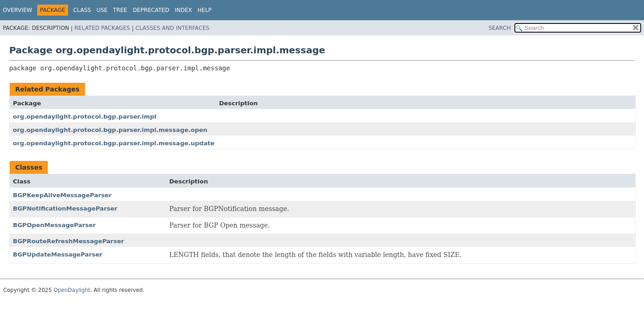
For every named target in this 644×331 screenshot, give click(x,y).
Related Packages (102, 28)
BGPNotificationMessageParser (65, 208)
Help (205, 10)
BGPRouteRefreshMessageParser (68, 241)
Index (183, 10)
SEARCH (500, 28)
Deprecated (151, 10)
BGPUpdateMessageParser (58, 254)
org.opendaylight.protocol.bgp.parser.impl (85, 117)
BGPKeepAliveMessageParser (62, 195)
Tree (120, 10)
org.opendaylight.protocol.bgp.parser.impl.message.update (114, 143)
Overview (17, 10)
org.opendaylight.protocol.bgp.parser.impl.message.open (110, 130)
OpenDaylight (72, 290)
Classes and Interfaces (173, 28)
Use (102, 10)
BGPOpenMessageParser (54, 225)
